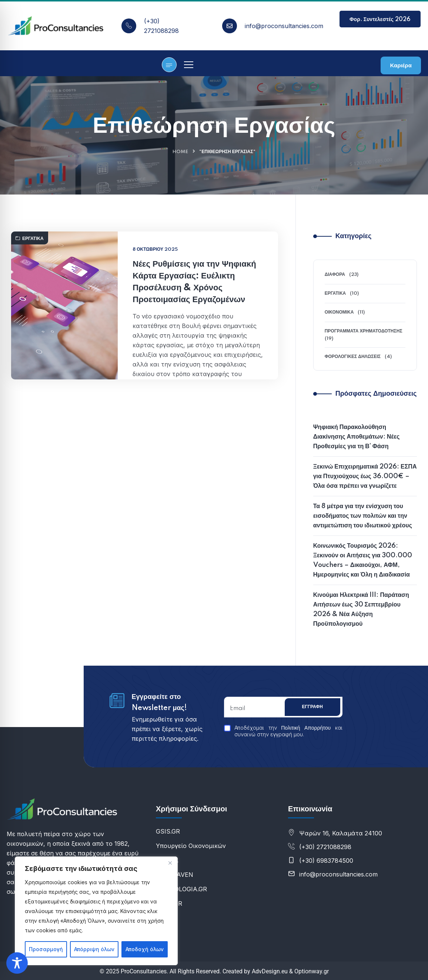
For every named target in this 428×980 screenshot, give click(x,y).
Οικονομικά (339, 312)
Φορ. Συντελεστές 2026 (380, 22)
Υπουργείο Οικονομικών (191, 846)
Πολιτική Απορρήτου (306, 728)
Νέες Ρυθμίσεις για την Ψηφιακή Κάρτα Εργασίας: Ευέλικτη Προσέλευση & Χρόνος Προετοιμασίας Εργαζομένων (194, 311)
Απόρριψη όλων (94, 949)
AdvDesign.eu (270, 971)
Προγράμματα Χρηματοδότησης (364, 331)
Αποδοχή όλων (145, 949)
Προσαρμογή (46, 949)
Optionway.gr (312, 971)
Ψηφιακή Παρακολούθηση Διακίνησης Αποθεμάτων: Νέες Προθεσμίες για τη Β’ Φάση (357, 437)
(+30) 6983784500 (326, 861)
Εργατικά (30, 267)
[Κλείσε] (170, 863)
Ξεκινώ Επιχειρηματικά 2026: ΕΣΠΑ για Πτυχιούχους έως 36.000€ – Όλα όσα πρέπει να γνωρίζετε (365, 476)
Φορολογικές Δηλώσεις (353, 357)
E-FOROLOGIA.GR (181, 889)
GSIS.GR (168, 831)
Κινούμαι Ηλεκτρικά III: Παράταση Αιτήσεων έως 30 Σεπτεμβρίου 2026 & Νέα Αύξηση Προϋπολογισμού (361, 609)
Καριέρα (401, 66)
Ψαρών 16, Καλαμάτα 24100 (341, 833)
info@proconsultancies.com (284, 26)
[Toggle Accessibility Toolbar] (17, 963)
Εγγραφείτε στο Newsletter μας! (159, 703)
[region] (96, 911)
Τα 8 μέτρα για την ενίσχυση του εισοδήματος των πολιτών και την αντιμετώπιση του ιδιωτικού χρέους (363, 516)
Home (180, 152)
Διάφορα (335, 275)
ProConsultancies (144, 971)
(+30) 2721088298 (325, 847)
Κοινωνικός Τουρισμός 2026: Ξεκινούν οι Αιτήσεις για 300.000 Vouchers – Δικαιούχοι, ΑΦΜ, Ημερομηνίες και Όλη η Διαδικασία (363, 560)
